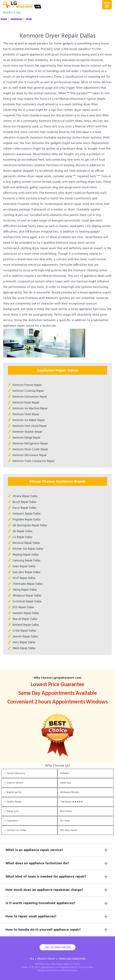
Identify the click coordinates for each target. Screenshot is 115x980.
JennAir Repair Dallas (25, 637)
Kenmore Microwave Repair (30, 455)
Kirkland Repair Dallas (26, 625)
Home (4, 19)
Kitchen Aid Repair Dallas (28, 549)
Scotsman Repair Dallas (27, 602)
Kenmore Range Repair (27, 438)
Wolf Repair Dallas (24, 578)
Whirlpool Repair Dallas (27, 596)
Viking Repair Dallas (25, 590)
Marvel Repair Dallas (25, 619)
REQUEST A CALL (12, 13)
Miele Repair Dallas (24, 648)
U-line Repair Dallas (24, 631)
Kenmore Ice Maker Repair (29, 420)
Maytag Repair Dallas (26, 555)
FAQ (32, 959)
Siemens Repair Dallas (26, 613)
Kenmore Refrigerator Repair (30, 444)
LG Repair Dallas (23, 537)
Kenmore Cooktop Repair (28, 391)
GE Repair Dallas (23, 531)
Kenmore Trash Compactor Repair (34, 461)
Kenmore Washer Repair (27, 432)
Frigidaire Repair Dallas (27, 520)
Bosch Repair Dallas (25, 502)
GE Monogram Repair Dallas (30, 525)
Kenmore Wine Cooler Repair (30, 449)
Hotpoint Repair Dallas (27, 514)
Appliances (17, 19)
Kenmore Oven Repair (26, 414)
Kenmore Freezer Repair (27, 385)
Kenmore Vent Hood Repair (30, 426)
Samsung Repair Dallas (27, 561)
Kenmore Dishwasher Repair (30, 397)
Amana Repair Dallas (25, 496)
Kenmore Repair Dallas (26, 543)
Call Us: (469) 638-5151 (57, 947)
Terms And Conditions (72, 959)
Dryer (29, 19)
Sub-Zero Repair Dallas (27, 572)
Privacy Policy (46, 959)
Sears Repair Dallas (24, 566)
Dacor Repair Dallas (24, 508)
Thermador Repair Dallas (28, 584)
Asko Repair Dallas (24, 642)
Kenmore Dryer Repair (26, 403)
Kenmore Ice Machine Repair (30, 409)
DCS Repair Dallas (23, 607)
